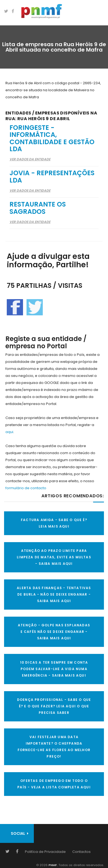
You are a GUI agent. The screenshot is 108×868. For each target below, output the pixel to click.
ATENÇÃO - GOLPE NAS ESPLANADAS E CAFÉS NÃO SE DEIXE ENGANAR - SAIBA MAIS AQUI (54, 632)
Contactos (81, 852)
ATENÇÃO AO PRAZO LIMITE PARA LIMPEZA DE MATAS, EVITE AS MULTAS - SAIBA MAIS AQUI (54, 557)
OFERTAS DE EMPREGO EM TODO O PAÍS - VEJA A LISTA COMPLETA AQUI (54, 784)
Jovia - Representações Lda (52, 176)
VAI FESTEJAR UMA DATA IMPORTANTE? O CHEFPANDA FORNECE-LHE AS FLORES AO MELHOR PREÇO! (54, 747)
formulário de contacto (26, 488)
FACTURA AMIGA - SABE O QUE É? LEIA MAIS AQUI (54, 523)
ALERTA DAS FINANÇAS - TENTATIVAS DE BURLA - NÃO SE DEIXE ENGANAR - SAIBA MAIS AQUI (54, 594)
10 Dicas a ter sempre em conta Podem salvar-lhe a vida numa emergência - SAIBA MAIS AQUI (54, 669)
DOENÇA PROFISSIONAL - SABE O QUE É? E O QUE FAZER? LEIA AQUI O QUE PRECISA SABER (54, 706)
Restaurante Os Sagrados (38, 208)
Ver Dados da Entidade (30, 159)
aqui (9, 432)
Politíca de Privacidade (45, 852)
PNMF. (53, 865)
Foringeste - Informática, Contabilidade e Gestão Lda (52, 138)
